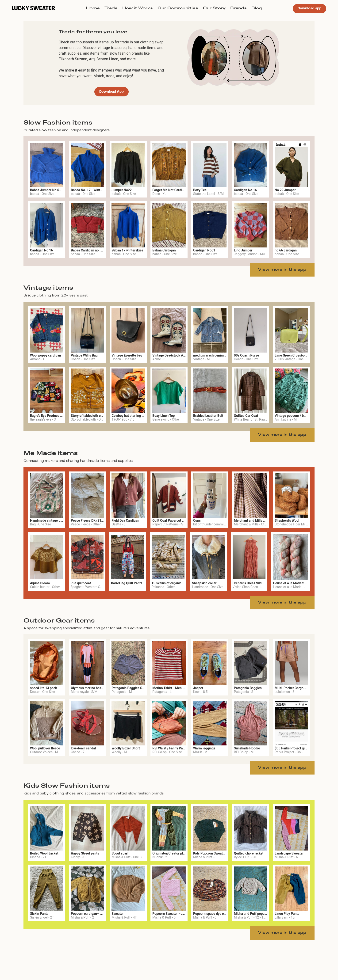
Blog (257, 8)
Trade (111, 8)
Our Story (214, 8)
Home (93, 8)
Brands (238, 8)
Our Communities (178, 8)
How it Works (138, 8)
